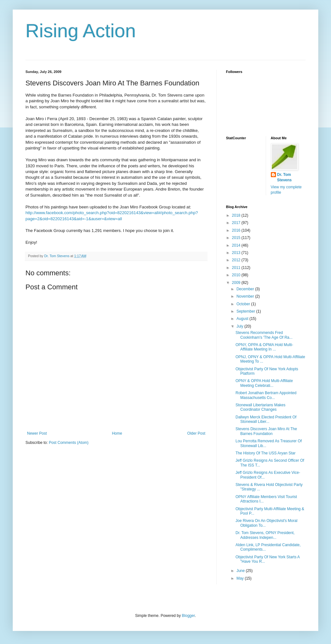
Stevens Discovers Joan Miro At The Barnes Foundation (266, 431)
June (241, 571)
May (241, 578)
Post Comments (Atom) (69, 443)
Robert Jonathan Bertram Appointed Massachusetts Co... (266, 395)
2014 (237, 245)
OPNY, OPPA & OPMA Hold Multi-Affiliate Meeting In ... (264, 347)
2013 (237, 253)
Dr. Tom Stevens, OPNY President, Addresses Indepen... (265, 535)
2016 (237, 230)
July (240, 326)
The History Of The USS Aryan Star (266, 453)
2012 (237, 260)
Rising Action (81, 31)
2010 (237, 275)
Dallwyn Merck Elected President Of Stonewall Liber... (266, 419)
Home (117, 433)
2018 (237, 215)
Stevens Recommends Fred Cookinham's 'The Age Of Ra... (264, 335)
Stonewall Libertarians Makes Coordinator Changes (261, 407)
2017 (237, 223)
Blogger (188, 616)
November (246, 296)
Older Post (196, 433)
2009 (237, 283)
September (246, 311)
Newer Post (37, 433)
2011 (237, 268)
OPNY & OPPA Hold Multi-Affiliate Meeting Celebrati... (264, 383)
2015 (237, 238)
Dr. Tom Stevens (285, 177)
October (244, 304)
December (246, 289)
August (243, 319)
